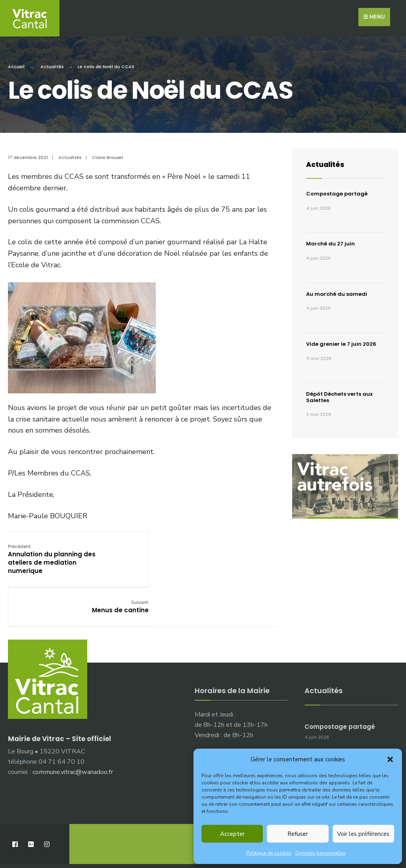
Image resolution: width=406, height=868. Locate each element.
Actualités (52, 64)
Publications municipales (161, 840)
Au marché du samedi (337, 292)
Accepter (232, 834)
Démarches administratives (85, 840)
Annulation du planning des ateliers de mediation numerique (52, 556)
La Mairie (29, 840)
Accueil (16, 64)
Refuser (298, 834)
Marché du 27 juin (330, 241)
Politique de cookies (269, 853)
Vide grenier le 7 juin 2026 (341, 342)
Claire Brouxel (107, 155)
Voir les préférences (363, 834)
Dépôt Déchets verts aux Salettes (339, 395)
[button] (390, 759)
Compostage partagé (337, 191)
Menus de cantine (248, 548)
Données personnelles (321, 853)
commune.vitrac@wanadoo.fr (73, 729)
